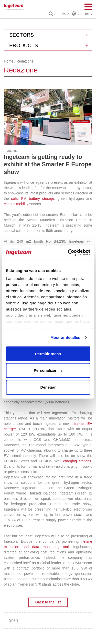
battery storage (42, 199)
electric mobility (16, 204)
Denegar (48, 387)
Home (9, 61)
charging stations (77, 461)
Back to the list (48, 602)
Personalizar (48, 370)
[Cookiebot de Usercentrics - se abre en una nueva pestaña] (68, 253)
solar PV (18, 199)
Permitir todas (48, 354)
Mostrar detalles (65, 337)
